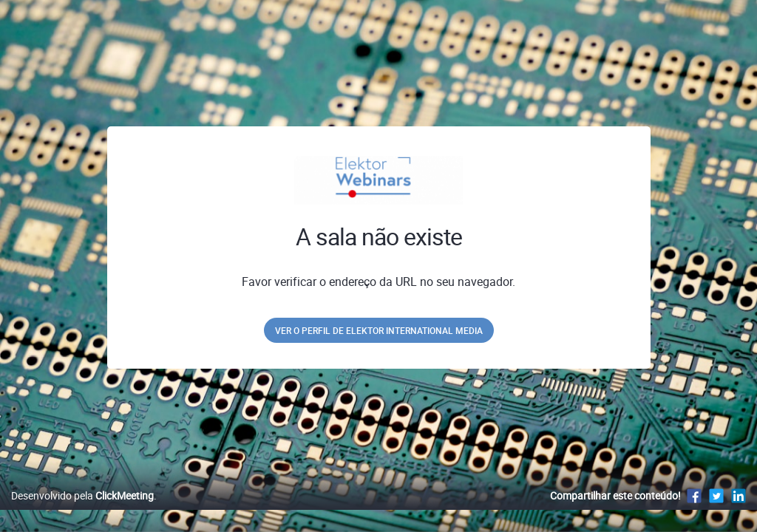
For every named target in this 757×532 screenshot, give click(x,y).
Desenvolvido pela (82, 511)
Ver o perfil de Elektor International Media (379, 330)
